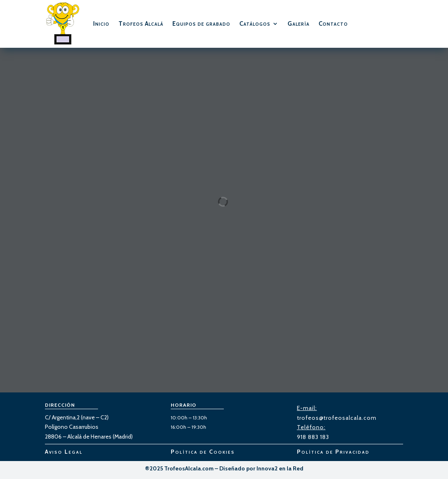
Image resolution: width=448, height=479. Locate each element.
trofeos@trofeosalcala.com (337, 418)
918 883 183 (313, 437)
